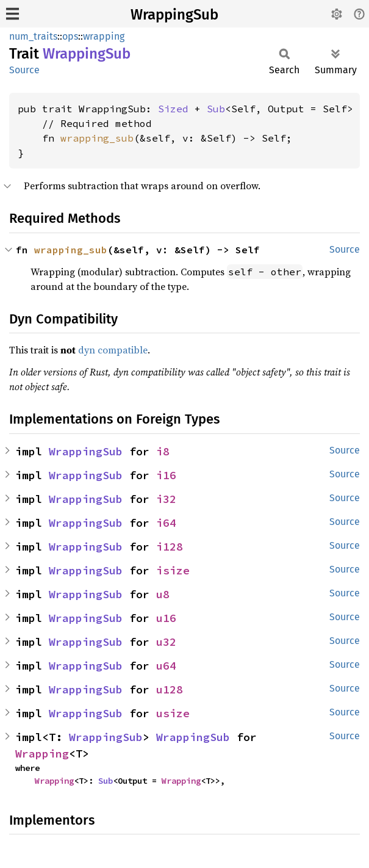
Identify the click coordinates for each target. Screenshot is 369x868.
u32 (166, 642)
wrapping (104, 36)
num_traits (33, 36)
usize (173, 713)
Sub (216, 109)
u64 (166, 666)
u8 (163, 594)
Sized (173, 109)
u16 (166, 618)
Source (24, 70)
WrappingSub (174, 15)
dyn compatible (113, 350)
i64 (166, 523)
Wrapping (42, 754)
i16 (166, 475)
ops (70, 36)
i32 (166, 499)
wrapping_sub (97, 138)
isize (173, 570)
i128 (170, 547)
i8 (163, 451)
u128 (170, 689)
